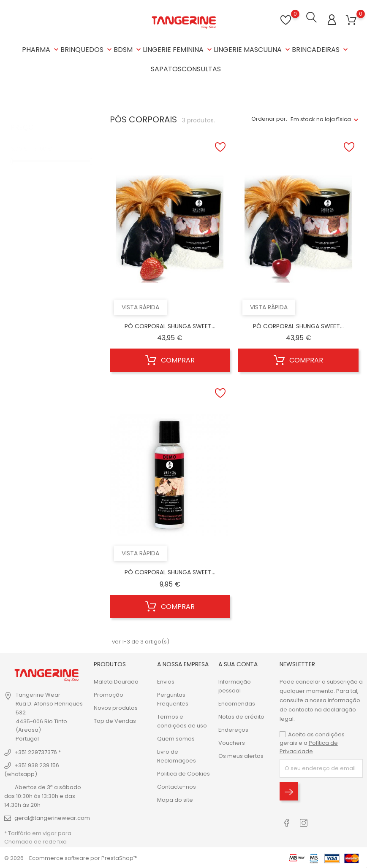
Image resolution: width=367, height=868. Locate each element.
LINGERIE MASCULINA (253, 50)
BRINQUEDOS (87, 50)
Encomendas (237, 703)
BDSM (128, 50)
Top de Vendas (115, 720)
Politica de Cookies (183, 773)
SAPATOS (166, 69)
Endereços (233, 729)
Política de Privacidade (309, 746)
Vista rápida (140, 306)
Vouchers (232, 742)
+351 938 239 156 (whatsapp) (32, 769)
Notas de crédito (241, 716)
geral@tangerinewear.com (52, 817)
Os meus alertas (241, 755)
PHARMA (41, 50)
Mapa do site (175, 799)
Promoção (109, 694)
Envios (166, 681)
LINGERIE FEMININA (178, 50)
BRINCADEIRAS (321, 50)
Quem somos (176, 738)
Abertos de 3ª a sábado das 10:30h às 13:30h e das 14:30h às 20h (43, 795)
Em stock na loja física (321, 118)
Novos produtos (116, 707)
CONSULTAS (201, 69)
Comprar (170, 360)
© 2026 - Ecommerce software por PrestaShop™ (71, 857)
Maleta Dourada (116, 681)
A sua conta (238, 663)
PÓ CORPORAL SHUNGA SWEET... (170, 325)
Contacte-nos (177, 786)
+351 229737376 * (38, 751)
